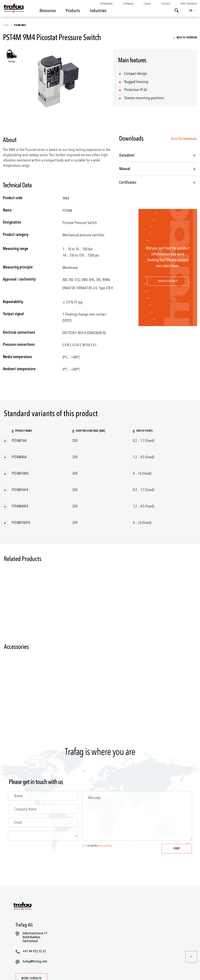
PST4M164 (19, 441)
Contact (166, 4)
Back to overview (187, 38)
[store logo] (13, 9)
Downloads (107, 4)
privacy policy (105, 846)
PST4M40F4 (20, 506)
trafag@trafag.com (35, 961)
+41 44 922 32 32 (34, 951)
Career (147, 4)
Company (128, 4)
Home (6, 25)
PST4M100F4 (21, 523)
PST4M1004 (20, 473)
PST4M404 (19, 457)
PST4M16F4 (20, 490)
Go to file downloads (184, 139)
